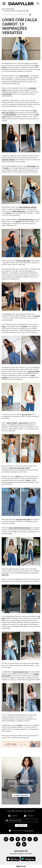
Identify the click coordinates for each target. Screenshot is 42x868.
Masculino (31, 816)
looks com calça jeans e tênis (20, 468)
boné (28, 480)
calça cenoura (24, 76)
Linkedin (24, 844)
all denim (24, 326)
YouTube (24, 839)
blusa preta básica (19, 211)
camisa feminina (11, 115)
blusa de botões (34, 371)
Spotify (36, 839)
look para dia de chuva (26, 219)
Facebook (18, 839)
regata (6, 168)
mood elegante (7, 94)
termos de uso (29, 831)
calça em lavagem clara (20, 672)
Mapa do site (21, 866)
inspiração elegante (8, 160)
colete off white (12, 423)
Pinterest (18, 844)
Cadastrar (21, 825)
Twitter (30, 839)
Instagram (6, 839)
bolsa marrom (24, 423)
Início (3, 9)
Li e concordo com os (22, 831)
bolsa (8, 213)
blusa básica (32, 166)
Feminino (15, 816)
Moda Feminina (10, 9)
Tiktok (12, 839)
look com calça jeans (23, 261)
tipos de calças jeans (23, 519)
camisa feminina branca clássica (20, 528)
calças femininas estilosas (28, 207)
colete (17, 476)
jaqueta (18, 221)
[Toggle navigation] (4, 4)
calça (3, 326)
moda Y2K (5, 575)
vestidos (37, 316)
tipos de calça (26, 414)
